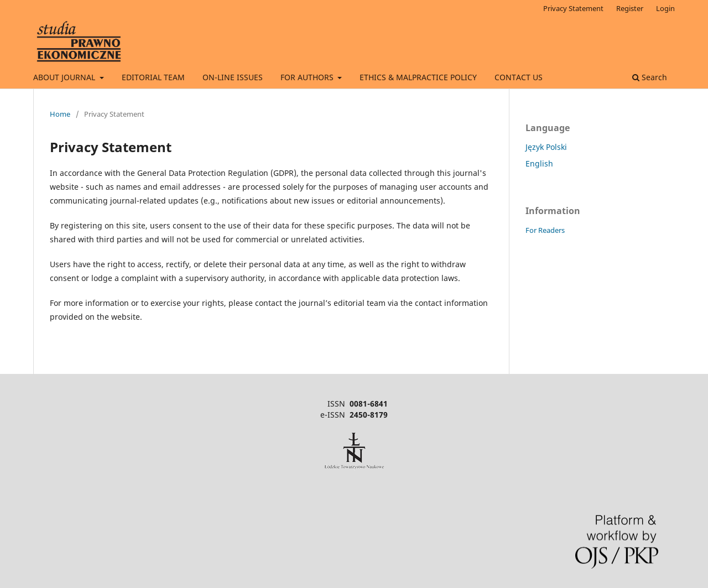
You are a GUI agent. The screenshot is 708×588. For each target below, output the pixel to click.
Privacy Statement (573, 8)
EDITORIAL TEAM (153, 77)
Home (60, 114)
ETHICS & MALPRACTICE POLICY (418, 77)
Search (650, 77)
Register (630, 8)
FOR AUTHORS (308, 77)
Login (665, 8)
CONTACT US (519, 77)
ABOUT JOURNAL (65, 77)
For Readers (545, 230)
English (539, 163)
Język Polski (546, 147)
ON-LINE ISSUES (233, 77)
